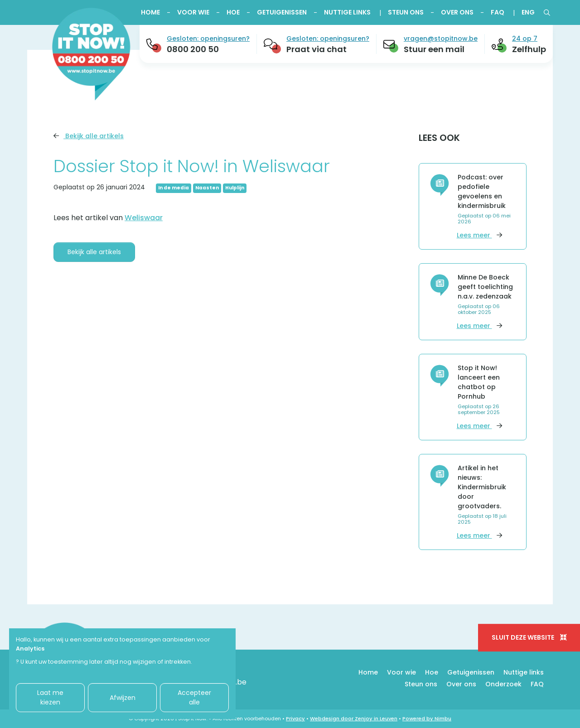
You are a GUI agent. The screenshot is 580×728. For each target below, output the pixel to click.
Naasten (207, 188)
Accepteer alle (194, 697)
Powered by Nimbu (427, 718)
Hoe (233, 12)
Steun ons (406, 12)
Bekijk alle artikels (89, 136)
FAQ (498, 12)
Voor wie (193, 12)
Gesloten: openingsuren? (208, 39)
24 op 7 (525, 39)
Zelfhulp (529, 49)
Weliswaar (144, 218)
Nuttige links (347, 12)
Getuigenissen (282, 12)
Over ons (457, 12)
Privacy (295, 718)
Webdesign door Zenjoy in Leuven (354, 718)
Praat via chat (317, 49)
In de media (174, 188)
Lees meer (479, 235)
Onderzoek (503, 684)
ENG (528, 12)
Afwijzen (123, 698)
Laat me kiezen (50, 697)
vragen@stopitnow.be (441, 39)
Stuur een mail (434, 49)
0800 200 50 (193, 49)
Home (150, 12)
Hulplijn (235, 188)
